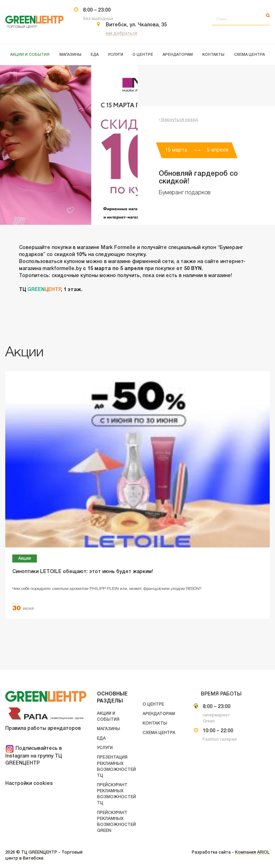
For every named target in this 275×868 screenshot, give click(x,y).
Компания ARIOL (252, 852)
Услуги (105, 748)
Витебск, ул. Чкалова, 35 (136, 25)
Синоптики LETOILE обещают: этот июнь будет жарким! (83, 572)
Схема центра (159, 733)
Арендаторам (159, 714)
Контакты (155, 723)
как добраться (122, 33)
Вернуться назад (178, 120)
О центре (153, 704)
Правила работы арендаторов (43, 729)
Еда (101, 738)
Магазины (109, 729)
